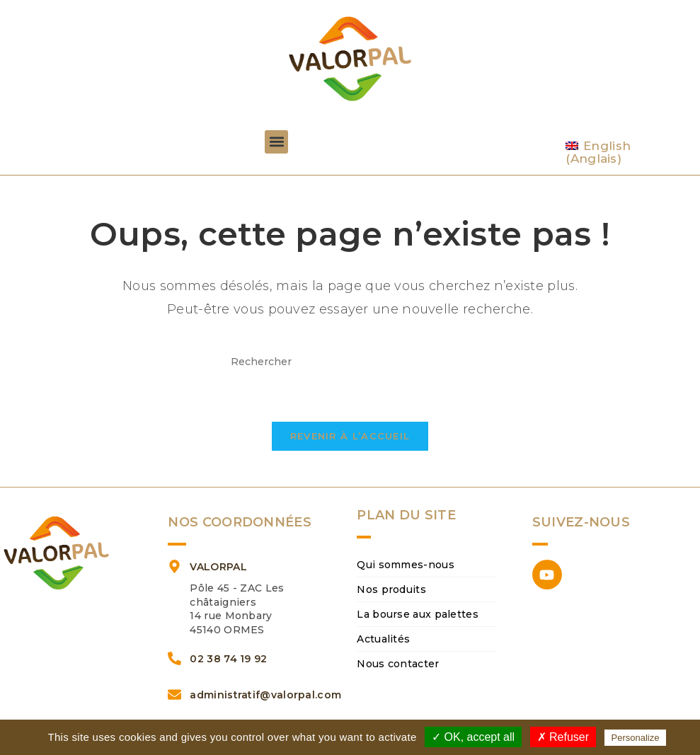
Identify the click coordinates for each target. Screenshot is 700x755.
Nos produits (391, 589)
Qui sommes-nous (406, 565)
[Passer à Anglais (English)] (626, 152)
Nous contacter (398, 664)
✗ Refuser (563, 737)
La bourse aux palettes (418, 614)
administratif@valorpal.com (265, 695)
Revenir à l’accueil (350, 436)
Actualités (383, 639)
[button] (276, 142)
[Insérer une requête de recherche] (350, 362)
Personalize (636, 738)
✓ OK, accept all (473, 737)
